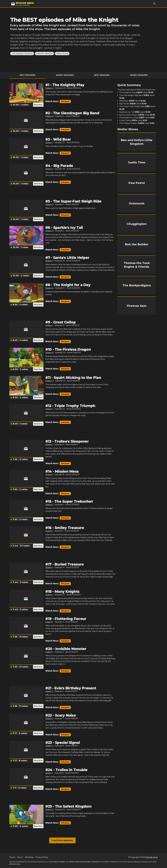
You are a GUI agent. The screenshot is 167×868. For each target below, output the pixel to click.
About (20, 857)
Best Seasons (102, 75)
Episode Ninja (152, 857)
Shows (12, 857)
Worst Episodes (65, 75)
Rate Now (38, 105)
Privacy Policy (42, 857)
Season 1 (49, 143)
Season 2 (49, 88)
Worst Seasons (139, 75)
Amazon (65, 101)
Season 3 (49, 204)
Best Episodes (28, 75)
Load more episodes (62, 840)
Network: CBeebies (44, 54)
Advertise (29, 857)
